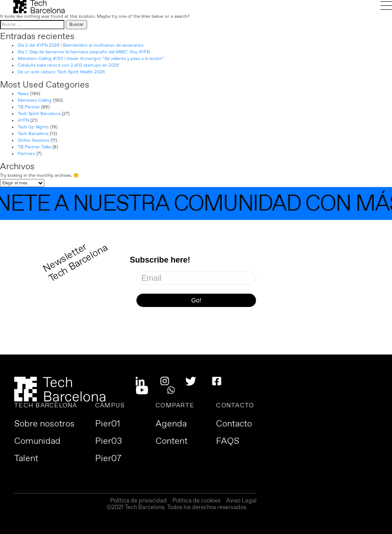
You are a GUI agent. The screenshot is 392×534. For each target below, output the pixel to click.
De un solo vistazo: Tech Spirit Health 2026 (61, 72)
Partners (26, 154)
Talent (26, 459)
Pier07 (108, 459)
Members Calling (35, 100)
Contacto (234, 424)
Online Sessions (34, 140)
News (23, 94)
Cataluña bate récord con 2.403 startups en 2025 (68, 65)
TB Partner (29, 107)
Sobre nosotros (44, 424)
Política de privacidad (138, 501)
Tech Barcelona (33, 134)
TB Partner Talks (34, 147)
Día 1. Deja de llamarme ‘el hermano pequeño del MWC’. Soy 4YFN (84, 52)
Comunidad (37, 442)
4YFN (23, 120)
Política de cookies (196, 501)
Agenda (171, 424)
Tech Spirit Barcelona (39, 114)
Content (172, 442)
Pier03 (108, 442)
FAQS (228, 442)
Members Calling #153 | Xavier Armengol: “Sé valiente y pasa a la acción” (91, 59)
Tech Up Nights (33, 127)
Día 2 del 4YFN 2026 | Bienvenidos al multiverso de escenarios (81, 45)
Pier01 (108, 424)
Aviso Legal (241, 501)
